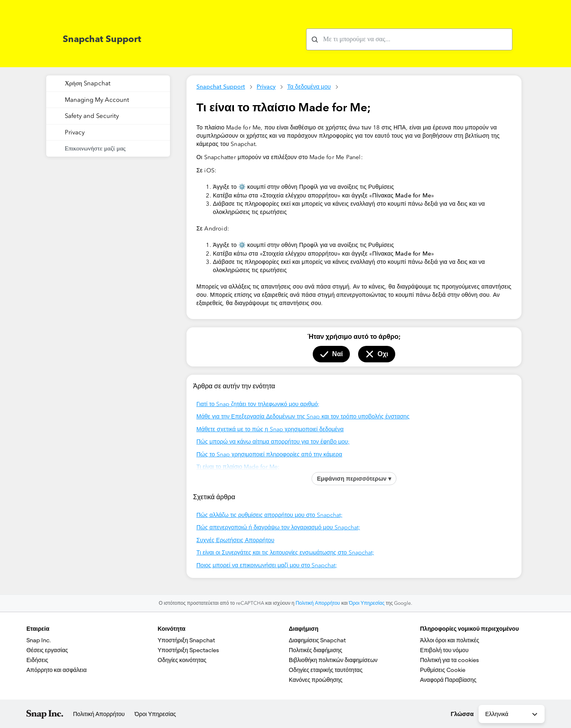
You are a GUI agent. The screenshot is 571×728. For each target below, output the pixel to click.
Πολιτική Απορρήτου (318, 603)
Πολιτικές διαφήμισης (316, 650)
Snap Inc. (39, 640)
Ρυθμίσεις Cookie (443, 670)
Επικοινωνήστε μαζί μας (95, 148)
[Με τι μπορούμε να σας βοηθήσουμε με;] (409, 39)
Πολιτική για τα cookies (449, 660)
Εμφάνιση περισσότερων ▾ (354, 479)
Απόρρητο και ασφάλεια (57, 670)
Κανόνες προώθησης (316, 680)
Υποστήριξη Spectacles (188, 650)
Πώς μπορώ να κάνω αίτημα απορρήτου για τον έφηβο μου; (273, 442)
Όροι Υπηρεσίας (367, 603)
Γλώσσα (462, 714)
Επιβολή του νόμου (444, 650)
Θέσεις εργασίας (47, 650)
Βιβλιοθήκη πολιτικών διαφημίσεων (333, 660)
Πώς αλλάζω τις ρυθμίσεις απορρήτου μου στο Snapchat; (269, 515)
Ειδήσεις (37, 660)
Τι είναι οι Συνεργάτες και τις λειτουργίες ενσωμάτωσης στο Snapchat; (285, 553)
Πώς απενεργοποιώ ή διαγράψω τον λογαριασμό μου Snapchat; (278, 527)
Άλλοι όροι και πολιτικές (449, 640)
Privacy (266, 87)
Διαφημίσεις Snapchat (317, 640)
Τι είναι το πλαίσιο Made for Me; (238, 467)
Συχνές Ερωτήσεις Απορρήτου (235, 540)
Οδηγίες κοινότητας (182, 660)
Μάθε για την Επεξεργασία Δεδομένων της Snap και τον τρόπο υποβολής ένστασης (303, 417)
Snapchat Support (221, 87)
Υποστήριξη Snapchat (186, 640)
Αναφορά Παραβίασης (448, 680)
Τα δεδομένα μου (309, 87)
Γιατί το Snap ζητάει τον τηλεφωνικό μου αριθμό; (258, 404)
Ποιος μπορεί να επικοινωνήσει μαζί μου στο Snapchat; (267, 565)
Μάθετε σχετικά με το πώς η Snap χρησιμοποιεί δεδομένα (270, 429)
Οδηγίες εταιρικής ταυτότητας (326, 670)
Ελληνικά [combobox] (512, 714)
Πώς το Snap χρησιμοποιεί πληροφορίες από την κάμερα (269, 454)
